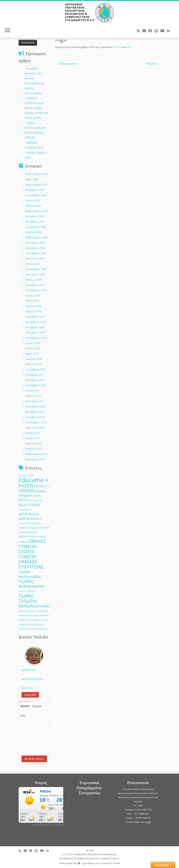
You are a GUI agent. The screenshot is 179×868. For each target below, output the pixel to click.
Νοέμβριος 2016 (35, 412)
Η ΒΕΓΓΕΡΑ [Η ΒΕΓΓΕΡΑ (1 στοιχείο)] (44, 528)
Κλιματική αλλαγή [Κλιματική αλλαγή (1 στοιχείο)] (28, 532)
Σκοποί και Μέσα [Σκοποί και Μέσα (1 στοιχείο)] (27, 611)
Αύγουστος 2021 (35, 258)
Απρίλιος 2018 (34, 359)
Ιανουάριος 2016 (35, 459)
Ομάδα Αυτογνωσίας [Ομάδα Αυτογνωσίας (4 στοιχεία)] (30, 574)
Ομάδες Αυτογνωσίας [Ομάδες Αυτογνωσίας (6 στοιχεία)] (32, 583)
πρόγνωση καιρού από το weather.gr (48, 825)
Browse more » (34, 759)
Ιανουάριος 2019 (35, 317)
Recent (25, 706)
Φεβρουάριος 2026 (37, 174)
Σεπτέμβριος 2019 (36, 290)
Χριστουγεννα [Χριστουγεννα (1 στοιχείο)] (25, 615)
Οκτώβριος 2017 (35, 380)
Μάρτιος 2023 (33, 206)
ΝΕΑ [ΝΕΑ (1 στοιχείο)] (34, 537)
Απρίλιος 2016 (34, 443)
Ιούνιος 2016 (33, 438)
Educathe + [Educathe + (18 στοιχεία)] (34, 480)
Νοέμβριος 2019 (35, 285)
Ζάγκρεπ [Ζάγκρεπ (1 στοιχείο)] (33, 528)
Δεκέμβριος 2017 (35, 369)
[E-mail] (145, 31)
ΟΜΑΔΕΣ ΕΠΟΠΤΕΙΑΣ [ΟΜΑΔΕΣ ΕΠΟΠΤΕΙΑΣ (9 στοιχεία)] (31, 564)
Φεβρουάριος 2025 (37, 185)
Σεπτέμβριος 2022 (36, 227)
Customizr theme (111, 863)
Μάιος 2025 (32, 179)
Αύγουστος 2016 (35, 428)
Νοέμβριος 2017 (35, 375)
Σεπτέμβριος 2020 (36, 269)
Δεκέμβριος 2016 (35, 406)
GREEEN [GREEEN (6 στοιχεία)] (26, 490)
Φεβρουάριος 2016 (37, 454)
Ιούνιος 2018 (33, 348)
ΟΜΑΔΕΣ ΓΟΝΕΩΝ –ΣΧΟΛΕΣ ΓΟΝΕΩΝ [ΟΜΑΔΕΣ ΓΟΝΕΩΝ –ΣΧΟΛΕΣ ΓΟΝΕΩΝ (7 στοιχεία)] (32, 549)
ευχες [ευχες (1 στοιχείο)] (36, 615)
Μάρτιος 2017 (33, 396)
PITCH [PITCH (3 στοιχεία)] (23, 500)
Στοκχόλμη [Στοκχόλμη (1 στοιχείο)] (42, 611)
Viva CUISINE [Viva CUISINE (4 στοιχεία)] (29, 505)
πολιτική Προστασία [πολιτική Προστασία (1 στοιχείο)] (37, 629)
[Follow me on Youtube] (164, 31)
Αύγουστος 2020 (35, 274)
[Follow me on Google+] (157, 31)
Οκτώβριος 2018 (35, 332)
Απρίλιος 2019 (34, 306)
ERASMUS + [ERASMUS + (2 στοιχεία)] (42, 486)
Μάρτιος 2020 (33, 280)
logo (128, 47)
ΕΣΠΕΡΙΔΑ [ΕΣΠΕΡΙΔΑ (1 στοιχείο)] (24, 528)
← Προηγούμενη (66, 63)
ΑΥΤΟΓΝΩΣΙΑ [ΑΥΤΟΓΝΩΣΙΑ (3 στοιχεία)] (29, 514)
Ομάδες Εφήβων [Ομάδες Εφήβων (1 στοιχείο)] (27, 591)
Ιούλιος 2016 (33, 433)
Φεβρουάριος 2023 (37, 211)
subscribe (30, 695)
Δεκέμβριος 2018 (35, 322)
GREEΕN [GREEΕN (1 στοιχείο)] (37, 496)
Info (23, 716)
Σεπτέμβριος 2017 (36, 385)
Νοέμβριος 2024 (35, 190)
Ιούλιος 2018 (33, 343)
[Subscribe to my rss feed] (140, 31)
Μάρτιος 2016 (33, 449)
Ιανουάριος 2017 (35, 401)
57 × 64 (117, 47)
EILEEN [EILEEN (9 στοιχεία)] (26, 485)
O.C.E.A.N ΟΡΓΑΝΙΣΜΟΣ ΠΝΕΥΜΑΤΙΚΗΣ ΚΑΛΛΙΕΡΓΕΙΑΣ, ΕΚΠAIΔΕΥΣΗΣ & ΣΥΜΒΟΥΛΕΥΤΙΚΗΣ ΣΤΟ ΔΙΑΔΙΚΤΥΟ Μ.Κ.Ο (89, 856)
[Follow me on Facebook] (151, 31)
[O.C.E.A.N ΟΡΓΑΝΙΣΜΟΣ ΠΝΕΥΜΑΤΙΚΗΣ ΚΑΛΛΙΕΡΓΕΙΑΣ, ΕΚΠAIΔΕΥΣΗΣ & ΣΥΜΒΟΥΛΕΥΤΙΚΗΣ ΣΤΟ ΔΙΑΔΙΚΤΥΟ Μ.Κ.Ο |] (89, 13)
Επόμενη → (153, 63)
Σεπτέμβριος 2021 (36, 253)
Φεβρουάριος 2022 (37, 237)
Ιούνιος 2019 (33, 295)
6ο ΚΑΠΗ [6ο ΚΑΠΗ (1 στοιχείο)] (23, 476)
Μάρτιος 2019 (33, 311)
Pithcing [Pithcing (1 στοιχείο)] (33, 501)
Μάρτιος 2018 (33, 364)
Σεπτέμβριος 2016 (36, 422)
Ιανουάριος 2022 (35, 243)
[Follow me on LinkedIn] (170, 31)
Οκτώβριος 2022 (35, 222)
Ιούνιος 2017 (33, 391)
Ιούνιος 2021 (33, 264)
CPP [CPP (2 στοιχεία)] (31, 475)
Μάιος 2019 (32, 301)
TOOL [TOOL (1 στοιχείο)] (40, 501)
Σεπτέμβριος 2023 (36, 195)
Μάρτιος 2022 (33, 232)
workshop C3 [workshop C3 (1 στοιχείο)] (25, 510)
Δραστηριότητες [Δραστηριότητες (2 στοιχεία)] (29, 518)
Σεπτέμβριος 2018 (36, 338)
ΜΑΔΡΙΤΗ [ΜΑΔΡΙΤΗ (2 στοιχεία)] (25, 536)
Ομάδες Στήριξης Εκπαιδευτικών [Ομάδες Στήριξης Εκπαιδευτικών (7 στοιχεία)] (34, 601)
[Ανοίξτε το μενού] (7, 31)
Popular (37, 706)
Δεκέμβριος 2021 (35, 248)
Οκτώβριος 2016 (35, 417)
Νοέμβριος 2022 (35, 216)
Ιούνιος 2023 (33, 200)
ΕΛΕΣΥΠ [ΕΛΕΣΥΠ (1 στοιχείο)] (37, 523)
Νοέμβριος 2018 (35, 327)
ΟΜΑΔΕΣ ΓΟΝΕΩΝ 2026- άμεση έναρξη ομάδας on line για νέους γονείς (36, 108)
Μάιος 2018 (32, 354)
